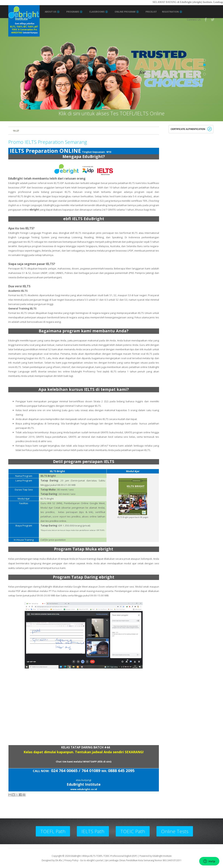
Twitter (213, 20)
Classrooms (99, 12)
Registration (172, 12)
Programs (74, 12)
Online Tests (175, 831)
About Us (52, 12)
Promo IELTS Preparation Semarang (48, 142)
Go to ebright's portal (92, 860)
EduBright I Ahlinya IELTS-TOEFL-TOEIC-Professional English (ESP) (104, 856)
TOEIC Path (133, 831)
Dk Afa (59, 860)
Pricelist (151, 12)
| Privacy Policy (70, 860)
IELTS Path (93, 831)
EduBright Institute (162, 856)
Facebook (206, 20)
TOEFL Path (53, 831)
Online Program (127, 12)
